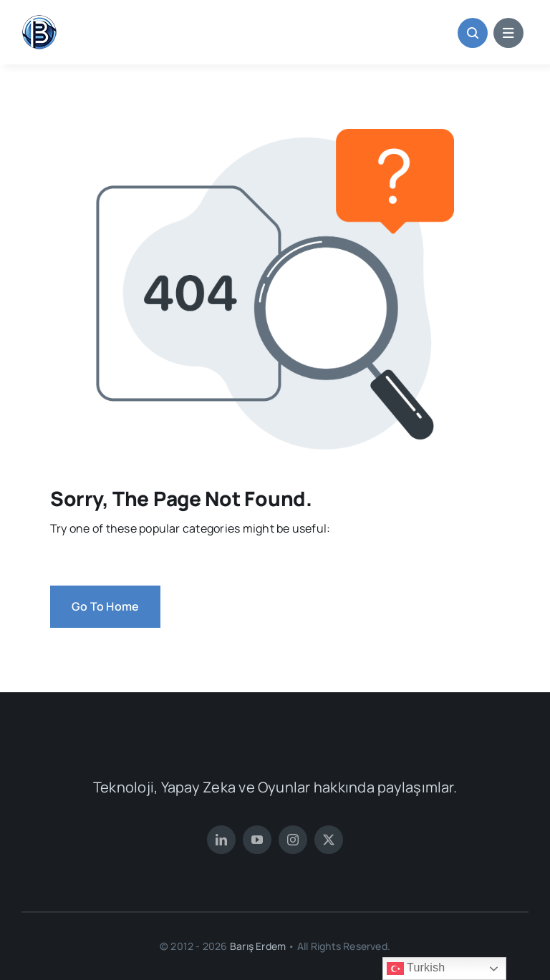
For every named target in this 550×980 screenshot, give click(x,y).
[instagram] (293, 840)
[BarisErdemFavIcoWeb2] (39, 20)
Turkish (416, 969)
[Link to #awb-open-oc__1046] (473, 33)
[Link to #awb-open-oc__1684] (508, 33)
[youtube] (257, 840)
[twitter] (329, 840)
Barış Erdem (257, 946)
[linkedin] (221, 840)
